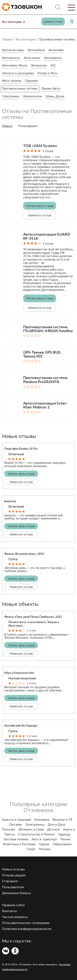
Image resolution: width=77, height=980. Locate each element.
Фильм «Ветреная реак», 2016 (24, 554)
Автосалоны (32, 58)
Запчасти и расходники (18, 73)
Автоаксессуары (13, 50)
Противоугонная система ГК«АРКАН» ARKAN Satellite (48, 329)
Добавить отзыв (53, 22)
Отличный (16, 454)
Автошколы (39, 65)
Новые (7, 126)
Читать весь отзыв (40, 206)
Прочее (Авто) (51, 88)
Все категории (12, 22)
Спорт (31, 849)
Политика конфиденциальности (27, 929)
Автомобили (36, 50)
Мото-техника (12, 81)
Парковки (32, 81)
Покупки (9, 829)
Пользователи (13, 887)
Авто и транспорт (44, 839)
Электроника (35, 824)
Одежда (64, 834)
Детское (53, 829)
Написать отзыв (40, 215)
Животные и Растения (19, 844)
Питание (16, 824)
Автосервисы (53, 58)
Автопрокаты (11, 58)
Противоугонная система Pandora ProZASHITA (45, 379)
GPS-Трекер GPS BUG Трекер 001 (42, 354)
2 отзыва (32, 736)
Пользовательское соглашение (26, 923)
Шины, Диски (55, 96)
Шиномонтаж (33, 96)
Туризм (44, 844)
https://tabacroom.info (19, 673)
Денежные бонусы (17, 893)
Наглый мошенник (22, 678)
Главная (7, 39)
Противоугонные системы (20, 88)
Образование (62, 844)
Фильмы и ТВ (63, 819)
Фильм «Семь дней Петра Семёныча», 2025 (33, 617)
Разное (66, 839)
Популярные (28, 126)
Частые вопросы (15, 917)
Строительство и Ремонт (36, 834)
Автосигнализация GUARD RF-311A (47, 236)
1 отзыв (48, 151)
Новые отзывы (13, 869)
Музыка (45, 849)
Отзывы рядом (14, 875)
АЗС (53, 65)
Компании (42, 819)
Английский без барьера (21, 725)
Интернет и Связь (31, 829)
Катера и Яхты (47, 73)
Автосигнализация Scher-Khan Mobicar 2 (46, 405)
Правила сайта (13, 905)
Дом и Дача (56, 824)
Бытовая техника (16, 839)
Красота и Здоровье (17, 819)
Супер (13, 559)
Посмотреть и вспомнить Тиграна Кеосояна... (34, 624)
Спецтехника (11, 96)
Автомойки (56, 50)
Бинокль (10, 501)
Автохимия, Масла (15, 65)
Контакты (10, 911)
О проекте (10, 881)
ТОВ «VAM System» (40, 146)
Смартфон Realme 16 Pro (21, 449)
